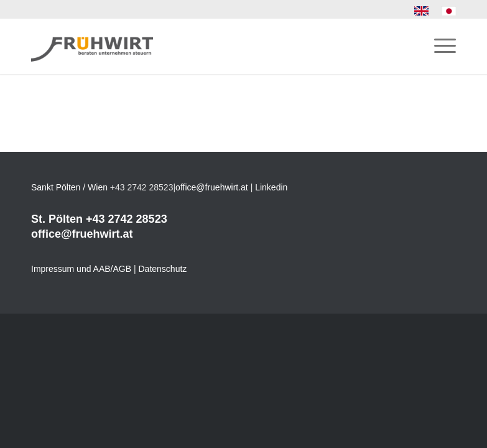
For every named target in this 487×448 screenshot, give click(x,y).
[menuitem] (422, 11)
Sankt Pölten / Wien (69, 187)
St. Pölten (57, 219)
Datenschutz (163, 269)
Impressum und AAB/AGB (81, 269)
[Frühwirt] (92, 46)
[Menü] (439, 46)
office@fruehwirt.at (212, 187)
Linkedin (271, 187)
